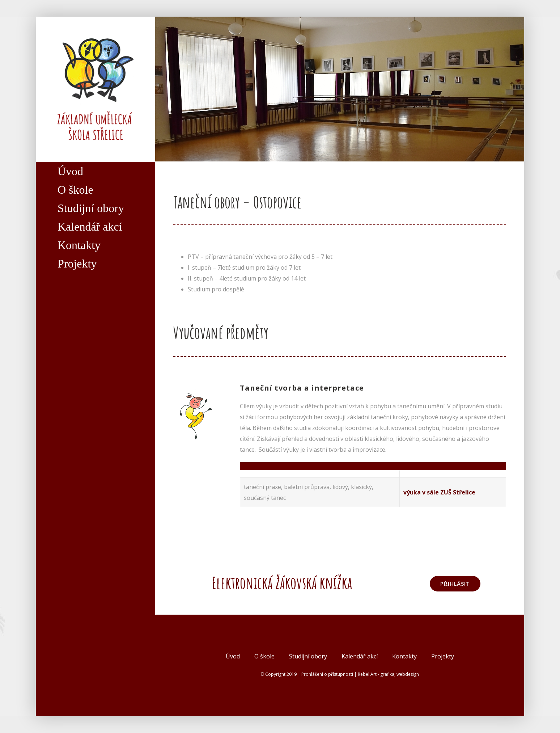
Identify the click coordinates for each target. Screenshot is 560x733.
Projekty (443, 656)
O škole (264, 656)
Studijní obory (308, 656)
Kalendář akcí (360, 656)
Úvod (233, 656)
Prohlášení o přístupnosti (327, 674)
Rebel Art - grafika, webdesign (388, 674)
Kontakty (404, 656)
